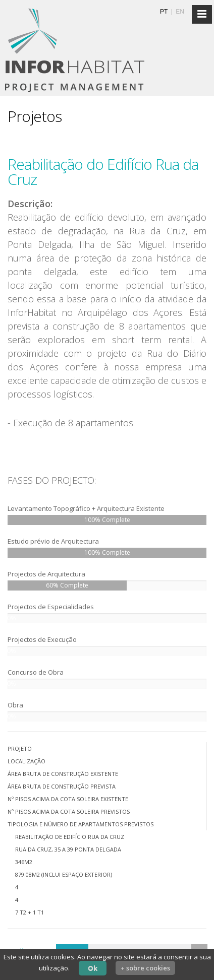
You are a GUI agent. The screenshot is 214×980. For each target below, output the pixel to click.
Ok (93, 968)
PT (164, 12)
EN (180, 12)
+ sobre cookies (145, 968)
